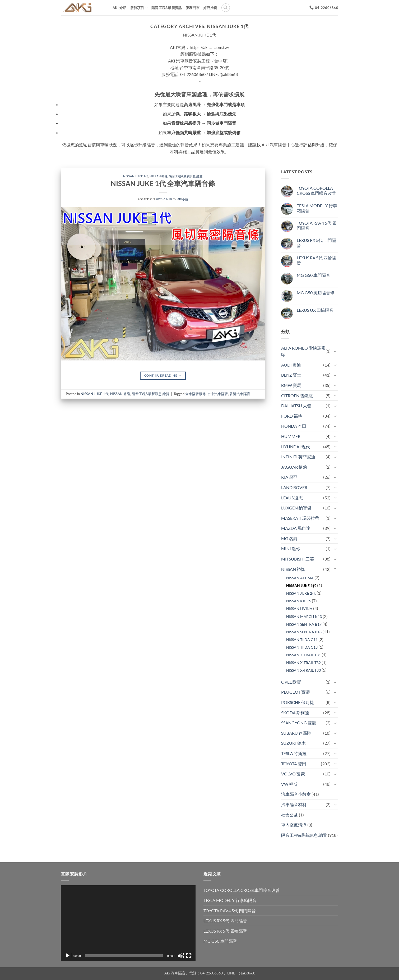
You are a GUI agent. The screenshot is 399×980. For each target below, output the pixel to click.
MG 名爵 (289, 538)
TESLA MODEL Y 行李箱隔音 (317, 208)
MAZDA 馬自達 (296, 528)
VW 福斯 (289, 784)
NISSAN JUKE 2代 (301, 593)
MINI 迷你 (291, 548)
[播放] (68, 956)
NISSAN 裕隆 (159, 176)
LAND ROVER (294, 487)
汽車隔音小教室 (296, 794)
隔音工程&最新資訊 (167, 8)
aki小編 (183, 199)
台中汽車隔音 (218, 394)
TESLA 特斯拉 (294, 753)
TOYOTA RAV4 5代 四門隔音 (317, 225)
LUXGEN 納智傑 (296, 508)
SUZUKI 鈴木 (293, 743)
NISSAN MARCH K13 (304, 617)
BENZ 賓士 (291, 375)
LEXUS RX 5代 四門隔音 (316, 243)
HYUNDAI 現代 (296, 447)
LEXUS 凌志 (292, 498)
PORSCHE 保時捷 (298, 702)
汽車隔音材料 (294, 804)
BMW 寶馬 (291, 385)
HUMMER (291, 436)
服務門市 (192, 8)
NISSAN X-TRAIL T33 (303, 670)
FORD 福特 (292, 416)
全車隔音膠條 (196, 394)
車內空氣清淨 (294, 825)
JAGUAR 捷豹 (294, 467)
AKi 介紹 (120, 8)
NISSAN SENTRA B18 (304, 632)
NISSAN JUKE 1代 (136, 176)
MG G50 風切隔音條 (316, 293)
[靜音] (181, 956)
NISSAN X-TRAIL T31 (303, 655)
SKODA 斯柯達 (295, 713)
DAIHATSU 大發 (296, 406)
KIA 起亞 (289, 477)
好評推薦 (210, 8)
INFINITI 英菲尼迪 (298, 457)
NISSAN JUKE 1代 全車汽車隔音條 (163, 183)
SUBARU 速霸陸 (296, 733)
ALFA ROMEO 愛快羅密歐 (303, 351)
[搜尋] (226, 8)
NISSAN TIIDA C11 (302, 640)
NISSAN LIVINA (299, 609)
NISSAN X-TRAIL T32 (303, 663)
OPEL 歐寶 (291, 682)
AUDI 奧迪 (291, 365)
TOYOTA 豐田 (294, 764)
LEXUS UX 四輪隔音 (315, 310)
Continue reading (163, 375)
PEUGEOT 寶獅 (295, 692)
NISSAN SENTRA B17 (304, 624)
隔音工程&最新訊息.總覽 (186, 176)
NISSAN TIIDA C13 (302, 647)
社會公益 (290, 815)
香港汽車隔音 (240, 394)
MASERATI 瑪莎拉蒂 (300, 518)
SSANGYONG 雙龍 (299, 723)
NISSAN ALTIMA (300, 578)
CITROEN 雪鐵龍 (297, 396)
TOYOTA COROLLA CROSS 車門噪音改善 (316, 191)
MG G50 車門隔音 (314, 275)
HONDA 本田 (294, 426)
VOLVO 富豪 (293, 774)
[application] (128, 923)
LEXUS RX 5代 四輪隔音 (316, 260)
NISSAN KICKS (299, 601)
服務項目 (139, 8)
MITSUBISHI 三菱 (298, 559)
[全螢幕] (189, 956)
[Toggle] (335, 351)
